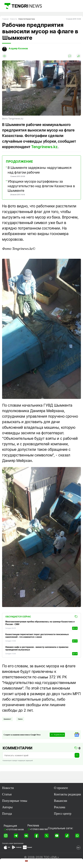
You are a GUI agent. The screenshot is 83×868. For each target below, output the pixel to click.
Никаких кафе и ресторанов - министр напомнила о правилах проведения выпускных (37, 648)
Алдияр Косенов (18, 48)
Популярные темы (15, 801)
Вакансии (60, 801)
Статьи (7, 794)
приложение (18, 843)
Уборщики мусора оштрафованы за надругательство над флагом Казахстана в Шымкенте (41, 186)
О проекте (61, 788)
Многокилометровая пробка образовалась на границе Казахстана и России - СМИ (40, 623)
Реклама (60, 807)
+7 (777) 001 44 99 (15, 830)
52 (75, 641)
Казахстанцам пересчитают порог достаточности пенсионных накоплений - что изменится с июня (37, 636)
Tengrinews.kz (44, 147)
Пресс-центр (63, 814)
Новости (8, 788)
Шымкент (7, 719)
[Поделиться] (79, 56)
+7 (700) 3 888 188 (39, 829)
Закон (20, 719)
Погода (7, 814)
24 (75, 654)
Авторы (7, 807)
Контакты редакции (67, 794)
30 (75, 628)
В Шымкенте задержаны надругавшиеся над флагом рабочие (40, 170)
